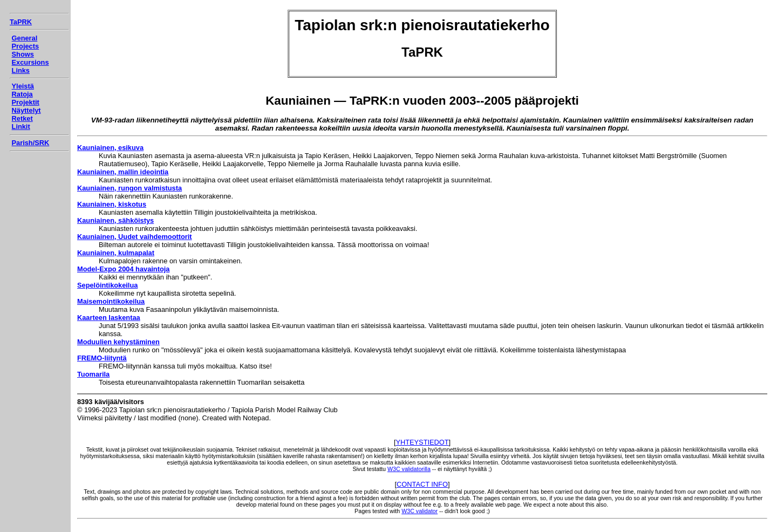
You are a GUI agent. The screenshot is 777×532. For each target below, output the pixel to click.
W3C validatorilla (409, 469)
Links (21, 70)
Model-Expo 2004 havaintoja (123, 269)
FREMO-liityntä (102, 358)
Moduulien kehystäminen (118, 342)
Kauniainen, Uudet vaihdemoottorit (135, 237)
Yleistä (23, 86)
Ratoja (22, 94)
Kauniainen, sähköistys (115, 220)
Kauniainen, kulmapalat (116, 253)
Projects (26, 46)
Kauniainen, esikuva (110, 148)
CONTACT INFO (422, 484)
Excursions (30, 62)
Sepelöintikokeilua (107, 285)
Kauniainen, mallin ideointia (123, 172)
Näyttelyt (26, 110)
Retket (22, 118)
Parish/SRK (31, 143)
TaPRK (21, 22)
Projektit (26, 102)
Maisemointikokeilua (111, 301)
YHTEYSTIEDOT (422, 442)
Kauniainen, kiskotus (112, 204)
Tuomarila (93, 374)
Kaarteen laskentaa (109, 318)
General (25, 38)
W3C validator (420, 511)
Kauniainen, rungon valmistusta (129, 188)
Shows (23, 54)
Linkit (21, 127)
